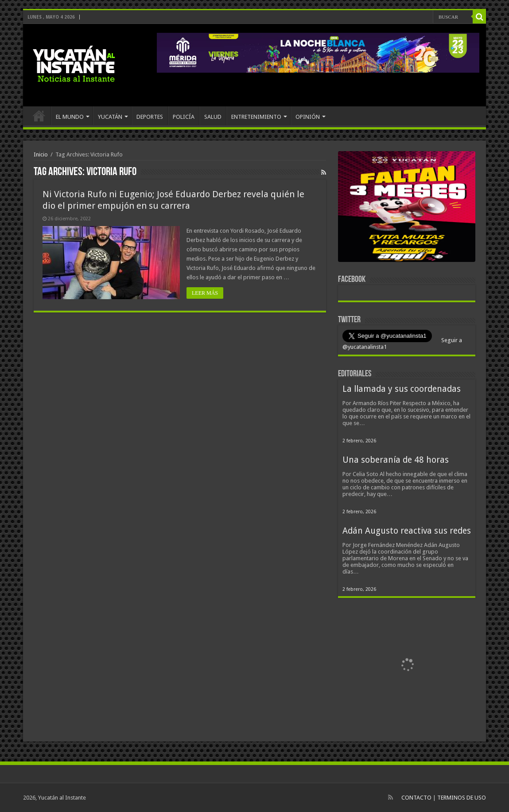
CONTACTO (416, 798)
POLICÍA (184, 117)
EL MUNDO (70, 117)
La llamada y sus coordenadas (402, 389)
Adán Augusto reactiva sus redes (407, 531)
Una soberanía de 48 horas (396, 460)
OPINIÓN (308, 117)
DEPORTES (150, 117)
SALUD (213, 117)
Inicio (41, 154)
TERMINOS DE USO (462, 798)
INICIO (39, 116)
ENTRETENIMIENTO (256, 117)
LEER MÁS (205, 293)
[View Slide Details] (407, 208)
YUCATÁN (110, 117)
